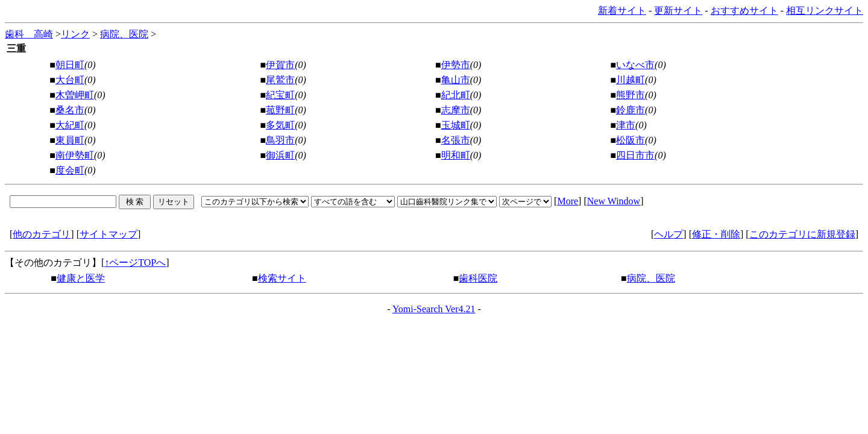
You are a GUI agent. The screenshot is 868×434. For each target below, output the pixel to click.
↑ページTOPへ (135, 263)
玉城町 (456, 125)
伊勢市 (456, 65)
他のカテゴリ (42, 234)
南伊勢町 (75, 155)
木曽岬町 (75, 95)
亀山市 (456, 80)
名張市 (456, 140)
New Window (614, 201)
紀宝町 (280, 95)
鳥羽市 (280, 140)
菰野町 (280, 110)
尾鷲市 (280, 80)
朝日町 (70, 65)
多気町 (280, 125)
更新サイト (678, 11)
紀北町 (456, 95)
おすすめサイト (744, 11)
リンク (75, 34)
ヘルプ (668, 234)
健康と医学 (81, 278)
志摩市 (456, 110)
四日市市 (635, 155)
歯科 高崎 (29, 34)
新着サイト (622, 11)
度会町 (70, 170)
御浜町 (280, 155)
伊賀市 (280, 65)
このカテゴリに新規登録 (802, 234)
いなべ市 (635, 65)
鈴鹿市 (631, 110)
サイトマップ (108, 234)
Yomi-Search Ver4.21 (434, 309)
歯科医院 (478, 278)
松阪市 (631, 140)
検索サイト (282, 278)
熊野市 (631, 95)
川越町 (631, 80)
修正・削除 (716, 234)
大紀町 (70, 125)
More (568, 201)
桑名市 (70, 110)
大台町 (70, 80)
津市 (626, 125)
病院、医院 (124, 34)
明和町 (456, 155)
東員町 (70, 140)
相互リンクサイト (825, 11)
